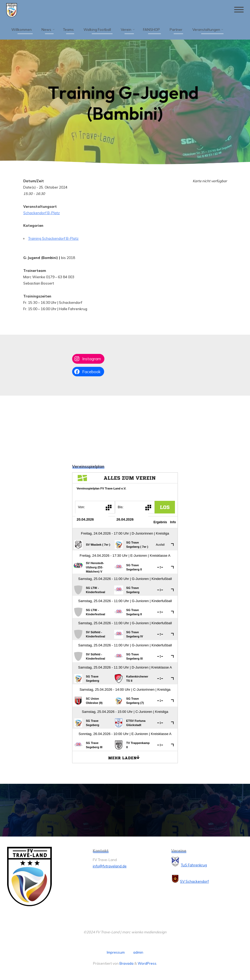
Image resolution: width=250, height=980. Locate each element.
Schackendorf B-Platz (41, 213)
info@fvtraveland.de (110, 866)
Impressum (116, 952)
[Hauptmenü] (238, 10)
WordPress (147, 963)
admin (138, 952)
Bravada (126, 963)
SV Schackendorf (194, 881)
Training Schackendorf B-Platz (53, 238)
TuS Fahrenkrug (194, 865)
